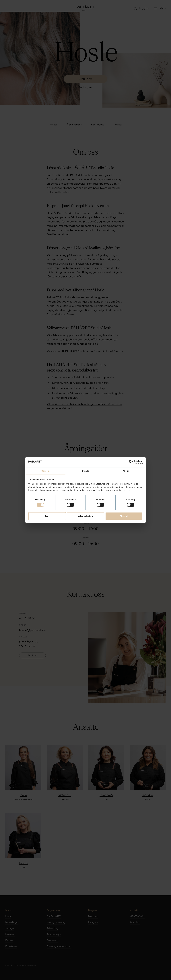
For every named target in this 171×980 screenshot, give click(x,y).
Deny (47, 516)
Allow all (124, 516)
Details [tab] (85, 471)
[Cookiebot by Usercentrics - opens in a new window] (131, 462)
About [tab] (126, 471)
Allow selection (85, 516)
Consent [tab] (45, 471)
